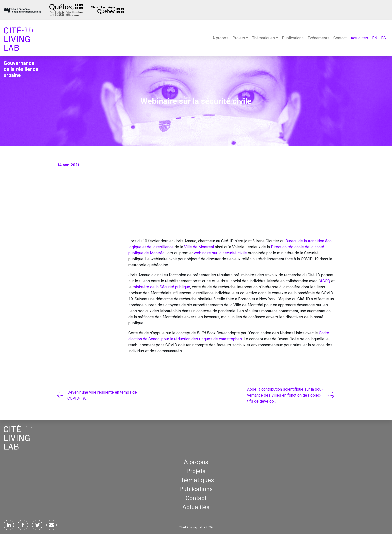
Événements (319, 38)
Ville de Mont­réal (199, 247)
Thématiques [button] (264, 38)
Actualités (359, 38)
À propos (220, 38)
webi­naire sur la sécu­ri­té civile (220, 253)
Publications (293, 38)
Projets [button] (239, 38)
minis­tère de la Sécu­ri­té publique (161, 287)
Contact (340, 38)
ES (384, 38)
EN (375, 38)
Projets (196, 471)
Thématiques (196, 480)
